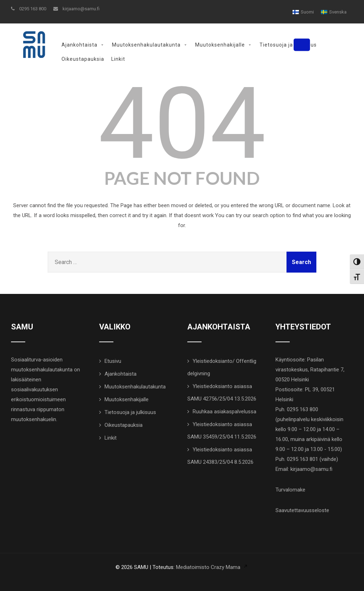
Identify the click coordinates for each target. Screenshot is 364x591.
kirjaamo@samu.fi (76, 9)
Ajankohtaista (83, 45)
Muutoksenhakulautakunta (150, 45)
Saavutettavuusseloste (302, 510)
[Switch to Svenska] (334, 12)
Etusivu (113, 360)
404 (182, 123)
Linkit (118, 59)
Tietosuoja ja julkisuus (288, 45)
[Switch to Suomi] (303, 12)
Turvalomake (290, 489)
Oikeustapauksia (83, 59)
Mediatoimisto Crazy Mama (208, 566)
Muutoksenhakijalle (224, 45)
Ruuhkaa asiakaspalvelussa (224, 411)
